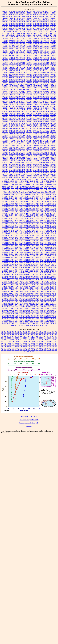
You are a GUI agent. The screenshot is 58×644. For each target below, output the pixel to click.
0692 (44, 23)
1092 (7, 32)
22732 (16, 305)
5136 (10, 88)
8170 (55, 157)
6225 (14, 115)
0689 (34, 23)
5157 (3, 89)
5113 (48, 84)
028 (21, 333)
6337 (34, 118)
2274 (38, 66)
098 (40, 338)
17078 (21, 229)
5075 (38, 81)
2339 (7, 67)
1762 (34, 57)
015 (42, 331)
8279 (14, 164)
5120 (14, 86)
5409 (20, 106)
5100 (7, 84)
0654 (27, 23)
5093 (44, 83)
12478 (50, 205)
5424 (17, 108)
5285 (14, 100)
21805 (12, 288)
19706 (50, 259)
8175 (14, 159)
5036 (31, 77)
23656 (54, 319)
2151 (55, 61)
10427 (49, 179)
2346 (31, 67)
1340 (24, 42)
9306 (3, 176)
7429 (3, 142)
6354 (3, 120)
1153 (48, 33)
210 (2, 348)
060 (50, 335)
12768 (37, 222)
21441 (29, 283)
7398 (24, 140)
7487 (20, 142)
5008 (48, 74)
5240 (44, 96)
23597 (33, 319)
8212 (3, 162)
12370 (54, 195)
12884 (37, 227)
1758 (20, 57)
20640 (50, 274)
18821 (50, 247)
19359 (37, 256)
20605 (16, 274)
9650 (7, 178)
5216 (20, 94)
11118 (33, 193)
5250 (24, 98)
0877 (14, 28)
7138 (10, 134)
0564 (27, 20)
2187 (51, 64)
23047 (42, 310)
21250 (50, 280)
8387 (20, 166)
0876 (10, 28)
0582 (3, 21)
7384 (14, 140)
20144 (50, 266)
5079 (51, 81)
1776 (14, 59)
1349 (51, 42)
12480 (4, 207)
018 (50, 331)
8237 (38, 162)
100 (45, 338)
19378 (46, 256)
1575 (41, 49)
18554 (25, 244)
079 (45, 336)
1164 (31, 35)
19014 (16, 251)
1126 (7, 33)
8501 (44, 169)
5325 (3, 103)
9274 (10, 174)
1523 (17, 47)
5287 (17, 100)
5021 (38, 76)
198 (26, 346)
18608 (50, 244)
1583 (14, 50)
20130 (21, 266)
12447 (4, 203)
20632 (46, 274)
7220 (38, 137)
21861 (21, 290)
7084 (10, 132)
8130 (44, 156)
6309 (3, 118)
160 (37, 343)
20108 (4, 266)
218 (24, 348)
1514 (41, 45)
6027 (24, 111)
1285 (51, 38)
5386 (24, 105)
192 (10, 346)
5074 (34, 81)
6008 (34, 110)
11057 (37, 188)
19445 (29, 257)
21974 (4, 293)
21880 (42, 290)
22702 (37, 303)
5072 (27, 81)
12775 (4, 223)
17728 (16, 235)
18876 (33, 249)
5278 (44, 98)
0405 (31, 16)
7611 (17, 147)
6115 (20, 113)
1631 (24, 52)
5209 (51, 93)
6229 (27, 115)
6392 (51, 120)
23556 (12, 319)
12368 (46, 195)
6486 (38, 122)
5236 (31, 96)
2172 (14, 64)
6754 (38, 125)
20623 (33, 274)
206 (48, 346)
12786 (46, 223)
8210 (51, 161)
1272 (14, 38)
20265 (4, 269)
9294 (31, 174)
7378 (3, 140)
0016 (51, 11)
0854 (34, 27)
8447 (20, 167)
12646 (21, 215)
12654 (54, 215)
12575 (50, 208)
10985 (33, 184)
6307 (51, 117)
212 (8, 348)
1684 (44, 54)
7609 (10, 147)
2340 (10, 67)
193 (13, 346)
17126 (25, 229)
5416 (44, 106)
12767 (33, 222)
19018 (25, 251)
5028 (3, 77)
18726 (46, 246)
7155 (44, 134)
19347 (29, 256)
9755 (11, 179)
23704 (8, 320)
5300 (34, 100)
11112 (21, 193)
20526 (46, 271)
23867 (33, 322)
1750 (48, 55)
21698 (33, 286)
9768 (45, 179)
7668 (41, 149)
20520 (42, 271)
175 (21, 345)
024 (10, 333)
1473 (3, 45)
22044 (33, 293)
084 (2, 338)
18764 (16, 247)
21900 (8, 291)
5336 (38, 103)
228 (50, 348)
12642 (4, 215)
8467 (41, 167)
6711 (3, 125)
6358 (17, 120)
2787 (14, 69)
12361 (16, 195)
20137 (42, 266)
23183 (8, 313)
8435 (10, 167)
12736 (16, 220)
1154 (51, 33)
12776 (8, 223)
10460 (4, 183)
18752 (4, 247)
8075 (44, 154)
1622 (3, 52)
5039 (41, 77)
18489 (12, 244)
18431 (46, 242)
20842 (50, 276)
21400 (8, 283)
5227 (55, 94)
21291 (16, 281)
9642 (51, 176)
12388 (12, 198)
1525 (24, 47)
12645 (16, 215)
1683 (41, 54)
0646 (7, 23)
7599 (38, 145)
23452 (50, 315)
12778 (12, 223)
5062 (51, 79)
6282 (7, 117)
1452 (48, 44)
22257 (54, 296)
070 (21, 336)
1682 (38, 54)
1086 (41, 30)
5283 (7, 100)
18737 (50, 246)
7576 (48, 144)
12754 (12, 222)
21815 (25, 288)
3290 (20, 74)
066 (10, 336)
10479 (29, 183)
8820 (14, 171)
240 (26, 350)
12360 (12, 195)
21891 (4, 291)
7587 (10, 145)
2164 (41, 62)
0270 (17, 16)
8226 (31, 162)
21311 (33, 281)
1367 (24, 44)
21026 (4, 280)
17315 (33, 230)
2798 (48, 69)
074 (32, 336)
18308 (33, 240)
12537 (50, 207)
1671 (7, 54)
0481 (51, 18)
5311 (17, 101)
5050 (17, 79)
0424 (10, 18)
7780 (27, 150)
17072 (16, 229)
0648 (10, 23)
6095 (44, 111)
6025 (17, 111)
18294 (21, 240)
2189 (3, 66)
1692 (14, 55)
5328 (14, 103)
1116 (27, 32)
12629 (4, 213)
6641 (44, 123)
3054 (20, 72)
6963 (48, 128)
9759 (21, 179)
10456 (50, 181)
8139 (55, 156)
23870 (37, 322)
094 (29, 338)
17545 (25, 234)
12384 (54, 196)
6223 (7, 115)
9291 (24, 174)
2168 (55, 62)
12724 (37, 218)
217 (21, 348)
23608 (42, 319)
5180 (27, 91)
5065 (7, 81)
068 (16, 336)
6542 (51, 122)
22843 (50, 307)
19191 (21, 254)
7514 (27, 142)
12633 (21, 213)
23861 (29, 322)
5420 (3, 108)
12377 (25, 196)
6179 (41, 113)
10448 (37, 181)
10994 (12, 186)
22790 (21, 307)
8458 (31, 167)
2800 (55, 69)
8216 (17, 162)
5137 (14, 88)
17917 (46, 235)
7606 (3, 147)
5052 (24, 79)
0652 (24, 23)
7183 (38, 135)
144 (50, 341)
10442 (29, 181)
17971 (4, 237)
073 (29, 336)
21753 (46, 286)
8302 (27, 164)
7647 (7, 149)
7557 (14, 144)
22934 (33, 308)
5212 (7, 94)
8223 (27, 162)
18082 (8, 239)
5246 (10, 98)
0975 (7, 30)
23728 (16, 320)
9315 (17, 176)
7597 (31, 145)
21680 (29, 286)
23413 (29, 315)
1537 (44, 47)
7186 (48, 135)
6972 (7, 130)
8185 (41, 159)
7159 (3, 135)
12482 (12, 207)
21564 (50, 285)
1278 (34, 38)
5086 (20, 83)
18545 (21, 244)
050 (24, 335)
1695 (24, 55)
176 (24, 345)
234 (10, 350)
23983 (29, 324)
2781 (48, 67)
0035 (44, 13)
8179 (24, 159)
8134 (48, 156)
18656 (16, 246)
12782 (29, 223)
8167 (51, 157)
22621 (54, 302)
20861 (54, 276)
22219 (25, 296)
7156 (48, 134)
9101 (31, 173)
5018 (27, 76)
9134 (38, 173)
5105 (24, 84)
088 (13, 338)
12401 (42, 198)
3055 (24, 72)
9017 (48, 171)
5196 (24, 93)
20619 (25, 274)
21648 (4, 286)
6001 (24, 110)
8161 (31, 157)
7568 (34, 144)
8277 (10, 164)
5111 (41, 84)
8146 (17, 157)
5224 (44, 94)
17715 (12, 235)
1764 (41, 57)
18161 (42, 239)
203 (40, 346)
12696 (33, 217)
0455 (24, 18)
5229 (7, 96)
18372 (16, 242)
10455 (46, 181)
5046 (3, 79)
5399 (3, 106)
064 (5, 336)
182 (40, 345)
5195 (20, 93)
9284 (17, 174)
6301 (31, 117)
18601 (46, 244)
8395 (41, 166)
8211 (55, 161)
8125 (31, 156)
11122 (41, 193)
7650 (14, 149)
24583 (25, 325)
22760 (54, 305)
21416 (12, 283)
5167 (38, 89)
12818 (16, 225)
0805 (55, 23)
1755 (10, 57)
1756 (14, 57)
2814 (10, 71)
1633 (31, 52)
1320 (27, 40)
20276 (16, 269)
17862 (33, 235)
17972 (8, 237)
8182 (31, 159)
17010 (8, 229)
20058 (25, 264)
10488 (37, 183)
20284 (21, 269)
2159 (27, 62)
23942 (4, 324)
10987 (42, 184)
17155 (37, 229)
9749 (51, 178)
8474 (51, 167)
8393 (34, 166)
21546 (46, 285)
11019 (12, 188)
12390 (16, 198)
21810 (16, 288)
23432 (37, 315)
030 (26, 333)
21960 (46, 291)
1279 (38, 38)
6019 (51, 110)
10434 (8, 181)
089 (16, 338)
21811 (21, 288)
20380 (16, 271)
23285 (33, 313)
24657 (29, 325)
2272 (31, 66)
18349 (4, 242)
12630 (8, 213)
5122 (20, 86)
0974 (3, 30)
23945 (8, 324)
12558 (37, 208)
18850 (12, 249)
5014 (14, 76)
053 (32, 335)
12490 (33, 207)
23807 (54, 320)
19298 (54, 254)
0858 (48, 27)
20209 (29, 268)
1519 (3, 47)
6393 (55, 120)
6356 (10, 120)
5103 (17, 84)
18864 (29, 249)
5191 (7, 93)
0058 (27, 15)
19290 (50, 254)
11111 (17, 193)
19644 (37, 259)
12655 (4, 217)
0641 (44, 21)
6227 (20, 115)
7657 (20, 149)
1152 (44, 33)
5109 (38, 84)
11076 (17, 190)
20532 (4, 273)
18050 (37, 237)
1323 (38, 40)
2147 (41, 61)
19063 (46, 251)
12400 (37, 198)
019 (53, 331)
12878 (12, 227)
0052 (7, 15)
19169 (8, 254)
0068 (7, 16)
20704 (25, 276)
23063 (8, 312)
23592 (25, 319)
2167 (51, 62)
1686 (51, 54)
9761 (25, 179)
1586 (24, 50)
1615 (38, 50)
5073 (31, 81)
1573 (34, 49)
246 (42, 350)
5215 (17, 94)
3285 (3, 74)
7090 (27, 132)
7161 (10, 135)
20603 (12, 274)
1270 (7, 38)
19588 (4, 259)
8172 (3, 159)
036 (42, 333)
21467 (42, 283)
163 (45, 343)
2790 (24, 69)
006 (18, 331)
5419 (55, 106)
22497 (46, 300)
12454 (33, 203)
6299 (24, 117)
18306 (29, 240)
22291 (25, 298)
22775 (12, 307)
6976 (14, 130)
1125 (4, 33)
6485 (34, 122)
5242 (51, 96)
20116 (16, 266)
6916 (14, 128)
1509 (24, 45)
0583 (7, 21)
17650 (54, 234)
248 (48, 350)
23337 (50, 313)
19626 (29, 259)
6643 (51, 123)
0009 (27, 11)
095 (32, 338)
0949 (51, 28)
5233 (20, 96)
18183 (50, 239)
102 (50, 338)
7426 (55, 140)
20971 (42, 278)
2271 (27, 66)
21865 (25, 290)
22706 (42, 303)
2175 (24, 64)
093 (26, 338)
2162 (34, 62)
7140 (17, 134)
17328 (42, 230)
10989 (50, 184)
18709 (37, 246)
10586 (12, 184)
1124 (54, 32)
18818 (42, 247)
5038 (38, 77)
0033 (38, 13)
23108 (46, 312)
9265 (3, 174)
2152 (3, 62)
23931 (50, 322)
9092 (14, 173)
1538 (48, 47)
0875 (7, 28)
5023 (41, 76)
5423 (14, 108)
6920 (27, 128)
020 (56, 331)
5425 (20, 108)
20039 (54, 263)
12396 (29, 198)
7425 (51, 140)
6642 (48, 123)
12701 (42, 217)
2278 (51, 66)
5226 (51, 94)
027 (18, 333)
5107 (31, 84)
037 (45, 333)
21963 (50, 291)
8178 (20, 159)
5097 (55, 83)
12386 (8, 198)
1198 (20, 37)
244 (37, 350)
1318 (24, 40)
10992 (8, 186)
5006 (41, 74)
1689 (7, 55)
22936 (37, 308)
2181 (41, 64)
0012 (38, 11)
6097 (51, 111)
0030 (27, 13)
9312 (10, 176)
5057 (38, 79)
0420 (51, 16)
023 (8, 333)
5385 (20, 105)
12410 (16, 200)
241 (29, 350)
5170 (48, 89)
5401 (10, 106)
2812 (3, 71)
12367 (42, 195)
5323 (51, 101)
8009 (55, 152)
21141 (29, 280)
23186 (12, 313)
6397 (10, 122)
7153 (38, 134)
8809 (10, 171)
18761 (12, 247)
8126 (34, 156)
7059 (24, 130)
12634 (25, 213)
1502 (10, 45)
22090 (8, 295)
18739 (54, 246)
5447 (51, 108)
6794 (3, 127)
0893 (44, 28)
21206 (41, 280)
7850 (7, 152)
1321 (31, 40)
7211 (14, 137)
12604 (8, 210)
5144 (38, 88)
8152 (27, 157)
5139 (20, 88)
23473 (8, 317)
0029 (24, 13)
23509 (37, 317)
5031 (14, 77)
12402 (46, 198)
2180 (38, 64)
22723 (54, 303)
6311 (10, 118)
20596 (4, 274)
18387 (29, 242)
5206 (41, 93)
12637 (37, 213)
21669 (16, 286)
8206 (38, 161)
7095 (34, 132)
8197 (10, 161)
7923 (20, 152)
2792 (31, 69)
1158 (10, 35)
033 (34, 333)
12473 (33, 205)
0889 (41, 28)
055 (37, 335)
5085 (17, 83)
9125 (34, 173)
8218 (24, 162)
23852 (21, 322)
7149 (24, 134)
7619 (38, 147)
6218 (48, 113)
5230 (10, 96)
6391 (48, 120)
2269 (20, 66)
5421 (7, 108)
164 (48, 343)
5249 (20, 98)
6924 (41, 128)
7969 (38, 152)
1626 (17, 52)
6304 (41, 117)
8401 (48, 166)
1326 (44, 40)
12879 (16, 227)
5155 (51, 88)
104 (56, 338)
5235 (27, 96)
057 (42, 335)
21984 (12, 293)
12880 (21, 227)
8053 (31, 154)
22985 (21, 310)
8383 (14, 166)
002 (8, 331)
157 (29, 343)
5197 (27, 93)
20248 (54, 268)
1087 (44, 30)
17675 (4, 235)
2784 (3, 69)
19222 (37, 254)
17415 (21, 232)
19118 (37, 252)
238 (21, 350)
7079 (48, 130)
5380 (7, 105)
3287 (10, 74)
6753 (34, 125)
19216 (33, 254)
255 (33, 352)
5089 (31, 83)
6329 (20, 118)
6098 (55, 111)
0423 (7, 18)
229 (53, 348)
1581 (7, 50)
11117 (29, 193)
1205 (44, 37)
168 (2, 345)
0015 (48, 11)
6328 (17, 118)
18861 (21, 249)
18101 (25, 239)
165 (50, 343)
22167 (37, 295)
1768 (55, 57)
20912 (8, 278)
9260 (51, 173)
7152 (34, 134)
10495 (50, 183)
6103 (14, 113)
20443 (21, 271)
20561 (25, 273)
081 (50, 336)
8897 (27, 171)
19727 (8, 261)
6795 (7, 127)
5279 (48, 98)
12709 (4, 218)
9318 (20, 176)
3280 (41, 72)
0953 (55, 28)
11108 (9, 193)
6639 (38, 123)
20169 (12, 268)
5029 (7, 77)
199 (29, 346)
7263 (31, 139)
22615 (50, 302)
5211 (3, 94)
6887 (48, 127)
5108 (34, 84)
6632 (17, 123)
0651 (20, 23)
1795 (17, 61)
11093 (4, 191)
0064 (48, 15)
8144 (10, 157)
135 (26, 341)
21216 (46, 280)
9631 (38, 176)
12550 (25, 208)
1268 (3, 38)
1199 (24, 37)
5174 (7, 91)
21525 (33, 285)
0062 (41, 15)
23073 (25, 312)
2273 (34, 66)
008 (24, 331)
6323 (14, 118)
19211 (29, 254)
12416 (37, 200)
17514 (12, 234)
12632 (16, 213)
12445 (50, 201)
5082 (7, 83)
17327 (37, 230)
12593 (4, 210)
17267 (16, 230)
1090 (55, 30)
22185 (50, 295)
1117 (31, 32)
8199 (17, 161)
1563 (55, 47)
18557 (29, 244)
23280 (29, 313)
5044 (51, 77)
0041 (55, 13)
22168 (42, 295)
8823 (17, 171)
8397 (44, 166)
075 (34, 336)
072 (26, 336)
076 (37, 336)
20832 (42, 276)
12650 (37, 215)
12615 (54, 210)
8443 (14, 167)
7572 (41, 144)
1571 (27, 49)
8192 (51, 159)
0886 (31, 28)
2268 (17, 66)
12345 (53, 193)
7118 (3, 134)
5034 (24, 77)
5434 (34, 108)
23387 (16, 315)
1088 (48, 30)
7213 (20, 137)
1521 (10, 47)
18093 (12, 239)
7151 (31, 134)
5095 (51, 83)
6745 (7, 125)
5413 (34, 106)
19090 (21, 252)
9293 (27, 174)
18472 (8, 244)
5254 (34, 98)
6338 (38, 118)
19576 (50, 257)
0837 (7, 27)
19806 (29, 261)
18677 (25, 246)
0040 (51, 13)
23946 (12, 324)
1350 (55, 42)
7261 (24, 139)
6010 (38, 110)
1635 (38, 52)
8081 (48, 154)
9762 (28, 179)
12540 (54, 207)
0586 (10, 21)
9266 (7, 174)
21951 (42, 291)
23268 (25, 313)
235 (13, 350)
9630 (34, 176)
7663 (31, 149)
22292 (29, 298)
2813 (7, 71)
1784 (41, 59)
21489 (8, 285)
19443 (25, 257)
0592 (20, 21)
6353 (55, 118)
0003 (10, 11)
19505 (37, 257)
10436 (16, 181)
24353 (46, 324)
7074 (38, 130)
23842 (12, 322)
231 (2, 350)
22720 (50, 303)
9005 (41, 171)
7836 (48, 150)
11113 (25, 193)
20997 (54, 278)
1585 (20, 50)
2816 (17, 71)
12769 (42, 222)
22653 (12, 303)
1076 (27, 30)
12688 (25, 217)
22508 (50, 300)
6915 (10, 128)
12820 (25, 225)
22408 (50, 298)
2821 (34, 71)
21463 (37, 283)
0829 (34, 25)
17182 (50, 229)
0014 (44, 11)
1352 (7, 44)
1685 (48, 54)
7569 (38, 144)
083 (56, 336)
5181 (31, 91)
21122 (25, 280)
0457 (31, 18)
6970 (3, 130)
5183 (38, 91)
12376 (21, 196)
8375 (51, 164)
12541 (4, 208)
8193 (55, 159)
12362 (21, 195)
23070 (16, 312)
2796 (41, 69)
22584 (42, 302)
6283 (10, 117)
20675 (12, 276)
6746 (10, 125)
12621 (25, 212)
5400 (7, 106)
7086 (17, 132)
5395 (44, 105)
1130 (21, 33)
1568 (17, 49)
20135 (33, 266)
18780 (25, 247)
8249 (48, 162)
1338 (17, 42)
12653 (50, 215)
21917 (25, 291)
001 (5, 331)
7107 (51, 132)
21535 (42, 285)
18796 (33, 247)
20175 (16, 268)
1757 (17, 57)
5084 (14, 83)
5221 (34, 94)
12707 (50, 217)
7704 (20, 150)
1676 (20, 54)
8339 (34, 164)
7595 (24, 145)
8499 (41, 169)
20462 (25, 271)
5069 (20, 81)
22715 (46, 303)
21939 (33, 291)
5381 (10, 105)
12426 (16, 201)
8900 (38, 171)
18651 (12, 246)
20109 (8, 266)
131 (16, 341)
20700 (21, 276)
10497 (54, 183)
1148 (31, 33)
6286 (20, 117)
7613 (24, 147)
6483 (27, 122)
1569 (20, 49)
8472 (48, 167)
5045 (55, 77)
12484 (21, 207)
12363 (25, 195)
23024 (29, 310)
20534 (8, 273)
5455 (20, 110)
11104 (45, 191)
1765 (44, 57)
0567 (38, 20)
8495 (31, 169)
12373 (12, 196)
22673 (21, 303)
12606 (16, 210)
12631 (12, 213)
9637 (48, 176)
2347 (34, 67)
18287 (16, 240)
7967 (34, 152)
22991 (25, 310)
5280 (51, 98)
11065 (54, 188)
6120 (31, 113)
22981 (16, 310)
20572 (33, 273)
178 (29, 345)
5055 (31, 79)
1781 (31, 59)
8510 (48, 169)
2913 (55, 71)
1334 (3, 42)
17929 (50, 235)
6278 (48, 115)
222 (34, 348)
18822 (54, 247)
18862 (25, 249)
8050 (24, 154)
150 (10, 343)
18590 (37, 244)
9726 (41, 178)
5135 (7, 88)
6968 (55, 128)
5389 (31, 105)
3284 (55, 72)
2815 (14, 71)
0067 (3, 16)
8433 (7, 167)
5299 (31, 100)
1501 (7, 45)
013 (37, 331)
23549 (8, 319)
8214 (10, 162)
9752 (4, 179)
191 (8, 346)
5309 (10, 101)
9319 (24, 176)
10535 (8, 184)
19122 (42, 252)
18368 (12, 242)
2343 (20, 67)
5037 (34, 77)
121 (45, 340)
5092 (41, 83)
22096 (16, 295)
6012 (44, 110)
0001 (3, 11)
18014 (21, 237)
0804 (51, 23)
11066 (4, 190)
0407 (38, 16)
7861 (14, 152)
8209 (48, 161)
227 (48, 348)
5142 (31, 88)
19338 (21, 256)
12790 (4, 225)
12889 (54, 227)
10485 (33, 183)
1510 (27, 45)
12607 (21, 210)
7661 (27, 149)
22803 (25, 307)
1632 (27, 52)
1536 (41, 47)
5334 (34, 103)
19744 (12, 261)
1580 (3, 50)
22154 (33, 295)
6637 (31, 123)
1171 (54, 35)
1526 (27, 47)
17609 (46, 234)
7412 (41, 140)
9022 (55, 171)
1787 (51, 59)
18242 (8, 240)
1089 (51, 30)
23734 (21, 320)
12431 (33, 201)
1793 (14, 61)
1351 (3, 44)
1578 (51, 49)
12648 (29, 215)
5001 (24, 74)
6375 (34, 120)
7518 (31, 142)
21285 (8, 281)
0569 (44, 20)
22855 (4, 308)
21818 (29, 288)
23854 (25, 322)
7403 (31, 140)
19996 (37, 263)
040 (53, 333)
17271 (21, 230)
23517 (46, 317)
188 (56, 345)
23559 (16, 319)
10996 (21, 186)
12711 (8, 218)
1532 (31, 47)
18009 (12, 237)
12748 (46, 220)
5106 (27, 84)
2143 (27, 61)
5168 (41, 89)
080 (48, 336)
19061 (42, 251)
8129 (41, 156)
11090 (45, 190)
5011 (3, 76)
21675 (25, 286)
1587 (27, 50)
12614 (50, 210)
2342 (17, 67)
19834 (33, 261)
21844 (4, 290)
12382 (46, 196)
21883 (46, 290)
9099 (27, 173)
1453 (51, 44)
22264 (4, 298)
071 (24, 336)
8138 (51, 156)
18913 (42, 249)
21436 (25, 283)
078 (42, 336)
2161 (31, 62)
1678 (27, 54)
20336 (42, 269)
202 (37, 346)
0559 (24, 20)
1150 (37, 33)
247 (45, 350)
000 (2, 331)
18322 (46, 240)
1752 (55, 55)
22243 (42, 296)
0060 (34, 15)
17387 (12, 232)
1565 (7, 49)
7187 (51, 135)
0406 (34, 16)
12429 (25, 201)
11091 (50, 190)
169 (5, 345)
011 (32, 331)
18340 (54, 240)
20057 (21, 264)
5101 (10, 84)
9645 (55, 176)
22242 (37, 296)
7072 (34, 130)
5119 (10, 86)
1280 (41, 38)
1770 (7, 59)
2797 (44, 69)
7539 (38, 142)
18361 (8, 242)
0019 (3, 13)
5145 (41, 88)
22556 (29, 302)
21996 (21, 293)
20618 (21, 274)
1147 (27, 33)
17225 (4, 230)
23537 (4, 319)
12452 (25, 203)
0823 (20, 25)
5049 (14, 79)
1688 (3, 55)
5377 (55, 103)
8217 (20, 162)
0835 (55, 25)
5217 (24, 94)
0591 (17, 21)
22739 (21, 305)
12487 (29, 207)
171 (10, 345)
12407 (4, 200)
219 (26, 348)
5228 (3, 96)
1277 (31, 38)
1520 (7, 47)
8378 (55, 164)
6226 (17, 115)
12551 (29, 208)
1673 (14, 54)
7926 (24, 152)
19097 (25, 252)
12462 (12, 205)
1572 (31, 49)
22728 (12, 305)
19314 (8, 256)
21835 (46, 288)
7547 (48, 142)
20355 (54, 269)
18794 (29, 247)
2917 (14, 72)
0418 (44, 16)
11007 (42, 186)
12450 (16, 203)
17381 (8, 232)
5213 (10, 94)
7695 (7, 150)
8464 (38, 167)
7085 (14, 132)
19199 (25, 254)
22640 (4, 303)
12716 (21, 218)
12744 (33, 220)
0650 (17, 23)
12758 (25, 222)
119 (39, 340)
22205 (8, 296)
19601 (12, 259)
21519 (29, 285)
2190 (7, 66)
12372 (8, 196)
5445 (44, 108)
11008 (46, 186)
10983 (25, 184)
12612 (42, 210)
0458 (34, 18)
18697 (33, 246)
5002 (27, 74)
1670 (3, 54)
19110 (33, 252)
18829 (8, 249)
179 (32, 345)
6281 (3, 117)
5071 (24, 81)
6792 (51, 125)
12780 (21, 223)
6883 (38, 127)
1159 (14, 35)
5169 (44, 89)
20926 (21, 278)
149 (8, 343)
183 (42, 345)
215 (16, 348)
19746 (16, 261)
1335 (7, 42)
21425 (16, 283)
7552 (3, 144)
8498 (38, 169)
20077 (37, 264)
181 (37, 345)
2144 (31, 61)
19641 (33, 259)
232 (5, 350)
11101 (33, 191)
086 (8, 338)
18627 (54, 244)
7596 (27, 145)
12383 (50, 196)
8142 (3, 157)
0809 (7, 25)
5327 (10, 103)
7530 (34, 142)
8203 (27, 161)
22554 (21, 302)
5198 (31, 93)
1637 (41, 52)
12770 (46, 222)
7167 (24, 135)
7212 (17, 137)
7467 (17, 142)
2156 (17, 62)
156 (26, 343)
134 (24, 341)
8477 (3, 169)
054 (34, 335)
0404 (27, 16)
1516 (48, 45)
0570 (48, 20)
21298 (25, 281)
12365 (33, 195)
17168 (42, 229)
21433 (21, 283)
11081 (21, 190)
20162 (8, 268)
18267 (12, 240)
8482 (14, 169)
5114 (51, 84)
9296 (34, 174)
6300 (27, 117)
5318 (34, 101)
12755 (16, 222)
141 (42, 341)
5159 (10, 89)
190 (5, 346)
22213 (16, 296)
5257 (41, 98)
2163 (38, 62)
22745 (33, 305)
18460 (54, 242)
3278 (34, 72)
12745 (37, 220)
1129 (17, 33)
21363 (46, 281)
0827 (27, 25)
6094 (41, 111)
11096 (13, 191)
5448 (55, 108)
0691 (41, 23)
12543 (12, 208)
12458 (50, 203)
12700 (37, 217)
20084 (42, 264)
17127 (29, 229)
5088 (27, 83)
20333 (37, 269)
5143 (34, 88)
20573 (37, 273)
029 (24, 333)
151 (13, 343)
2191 (10, 66)
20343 (46, 269)
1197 (17, 37)
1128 (14, 33)
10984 (29, 184)
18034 (33, 237)
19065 (50, 251)
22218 (21, 296)
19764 (25, 261)
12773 (50, 222)
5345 (44, 103)
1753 (3, 57)
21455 (33, 283)
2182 (44, 64)
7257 (14, 139)
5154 (48, 88)
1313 (7, 40)
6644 (55, 123)
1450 (41, 44)
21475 (46, 283)
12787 (50, 223)
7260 (20, 139)
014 (40, 331)
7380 (7, 140)
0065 (51, 15)
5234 (24, 96)
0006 (20, 11)
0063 (44, 15)
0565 (31, 20)
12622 (29, 212)
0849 (20, 27)
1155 (54, 33)
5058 (41, 79)
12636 (33, 213)
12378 (29, 196)
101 (48, 338)
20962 (33, 278)
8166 (48, 157)
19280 (46, 254)
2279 (55, 66)
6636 (27, 123)
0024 (10, 13)
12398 (33, 198)
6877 (24, 127)
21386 (4, 283)
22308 (33, 298)
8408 (55, 166)
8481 (10, 169)
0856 (41, 27)
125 (55, 340)
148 (5, 343)
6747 (14, 125)
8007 (51, 152)
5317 (31, 101)
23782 (42, 320)
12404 (50, 198)
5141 (27, 88)
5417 (48, 106)
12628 (54, 212)
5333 (31, 103)
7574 (44, 144)
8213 (7, 162)
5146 (44, 88)
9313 (14, 176)
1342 (31, 42)
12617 (8, 212)
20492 (33, 271)
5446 (48, 108)
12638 (42, 213)
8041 (20, 154)
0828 (31, 25)
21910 (21, 291)
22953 (42, 308)
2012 (24, 61)
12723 (33, 218)
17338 (46, 230)
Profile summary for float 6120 (29, 420)
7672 (48, 149)
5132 (51, 86)
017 (48, 331)
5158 (7, 89)
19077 (12, 252)
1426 (27, 44)
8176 (17, 159)
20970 (37, 278)
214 (13, 348)
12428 (21, 201)
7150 (27, 134)
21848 (12, 290)
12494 (37, 207)
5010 (55, 74)
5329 (17, 103)
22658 (16, 303)
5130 (44, 86)
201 (34, 346)
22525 (8, 302)
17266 (12, 230)
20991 (50, 278)
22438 (4, 300)
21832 (42, 288)
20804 (37, 276)
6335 (27, 118)
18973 (4, 251)
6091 (31, 111)
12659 (21, 217)
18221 (54, 239)
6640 (41, 123)
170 (8, 345)
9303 (48, 174)
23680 (4, 320)
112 (21, 340)
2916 (10, 72)
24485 (54, 324)
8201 (24, 161)
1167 (41, 35)
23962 (21, 324)
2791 (27, 69)
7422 (48, 140)
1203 (37, 37)
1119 (37, 32)
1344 (34, 42)
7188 (55, 135)
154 (21, 343)
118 (37, 340)
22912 (21, 308)
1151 (41, 33)
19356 (33, 256)
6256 (34, 115)
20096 (50, 264)
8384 (17, 166)
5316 (27, 101)
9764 (35, 179)
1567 (14, 49)
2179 (34, 64)
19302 (4, 256)
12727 (46, 218)
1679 (31, 54)
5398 (55, 105)
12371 (4, 196)
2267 (14, 66)
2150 (51, 61)
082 (53, 336)
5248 (17, 98)
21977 (8, 293)
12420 (54, 200)
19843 (37, 261)
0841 (17, 27)
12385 (4, 198)
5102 (14, 84)
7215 (27, 137)
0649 (14, 23)
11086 (37, 190)
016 (45, 331)
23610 (46, 319)
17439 (42, 232)
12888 (50, 227)
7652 (17, 149)
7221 (41, 137)
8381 (7, 166)
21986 (16, 293)
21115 (21, 280)
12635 (29, 213)
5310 (14, 101)
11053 (25, 188)
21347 (42, 281)
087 (10, 338)
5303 (44, 100)
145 (53, 341)
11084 (29, 190)
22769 (4, 307)
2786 (10, 69)
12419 (50, 200)
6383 (44, 120)
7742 (24, 150)
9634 (44, 176)
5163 (24, 89)
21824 (33, 288)
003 (10, 331)
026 (16, 333)
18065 (50, 237)
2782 (51, 67)
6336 (31, 118)
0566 (34, 20)
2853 (38, 71)
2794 (34, 69)
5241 (48, 96)
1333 (55, 40)
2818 (24, 71)
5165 (31, 89)
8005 (48, 152)
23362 (8, 315)
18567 (33, 244)
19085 (16, 252)
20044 (12, 264)
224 (40, 348)
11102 (37, 191)
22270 (8, 298)
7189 (3, 137)
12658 (16, 217)
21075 (12, 280)
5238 (38, 96)
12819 (21, 225)
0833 (48, 25)
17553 (29, 234)
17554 (33, 234)
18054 (42, 237)
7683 (3, 150)
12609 (29, 210)
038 (48, 333)
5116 (3, 86)
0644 (55, 21)
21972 (54, 291)
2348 (38, 67)
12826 (50, 225)
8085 (55, 154)
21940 (37, 291)
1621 (55, 50)
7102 (44, 132)
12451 (21, 203)
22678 (25, 303)
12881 (25, 227)
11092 (54, 190)
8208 (44, 161)
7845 (55, 150)
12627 (50, 212)
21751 (42, 286)
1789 (3, 61)
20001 (42, 263)
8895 (24, 171)
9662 (27, 178)
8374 (48, 164)
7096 (38, 132)
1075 (24, 30)
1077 (31, 30)
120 (42, 340)
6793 (55, 125)
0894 (48, 28)
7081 (55, 130)
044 (8, 335)
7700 (17, 150)
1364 (14, 44)
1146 (24, 33)
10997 (25, 186)
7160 (7, 135)
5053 (27, 79)
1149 (34, 33)
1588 (31, 50)
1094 (14, 32)
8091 (10, 156)
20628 (42, 274)
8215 (14, 162)
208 (53, 346)
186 (50, 345)
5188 (51, 91)
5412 (31, 106)
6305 (44, 117)
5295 (24, 100)
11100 (29, 191)
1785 (44, 59)
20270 (8, 269)
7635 (51, 147)
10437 (21, 181)
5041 (48, 77)
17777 (25, 235)
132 (18, 341)
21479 (50, 283)
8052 (27, 154)
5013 (10, 76)
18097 (16, 239)
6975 (10, 130)
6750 (24, 125)
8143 (7, 157)
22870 (8, 308)
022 (5, 333)
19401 (4, 257)
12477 (46, 205)
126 (2, 341)
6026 (20, 111)
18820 (46, 247)
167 (56, 343)
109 (13, 340)
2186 (48, 64)
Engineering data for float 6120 (29, 423)
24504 (12, 325)
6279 (51, 115)
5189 (55, 91)
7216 (31, 137)
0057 (24, 15)
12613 (46, 210)
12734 (12, 220)
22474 (25, 300)
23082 (29, 312)
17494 (8, 234)
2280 (3, 67)
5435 (38, 108)
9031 (3, 173)
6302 (34, 117)
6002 (27, 110)
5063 (55, 79)
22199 (4, 296)
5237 (34, 96)
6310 (7, 118)
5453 (17, 110)
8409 (3, 167)
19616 (25, 259)
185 (48, 345)
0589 (14, 21)
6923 (38, 128)
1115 (24, 32)
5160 (14, 89)
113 (24, 340)
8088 (7, 156)
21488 (4, 285)
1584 (17, 50)
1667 (48, 52)
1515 (44, 45)
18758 (8, 247)
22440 (8, 300)
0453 (17, 18)
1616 (41, 50)
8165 (44, 157)
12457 (46, 203)
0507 (3, 20)
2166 (48, 62)
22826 (37, 307)
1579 (55, 49)
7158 (55, 134)
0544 (20, 20)
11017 (4, 188)
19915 (8, 263)
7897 (17, 152)
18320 (37, 240)
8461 (34, 167)
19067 (4, 252)
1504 (17, 45)
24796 (37, 325)
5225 (48, 94)
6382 (41, 120)
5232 (17, 96)
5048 (10, 79)
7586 (7, 145)
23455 (54, 315)
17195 (54, 229)
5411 (27, 106)
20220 (33, 268)
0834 (51, 25)
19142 (54, 252)
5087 (24, 83)
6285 (17, 117)
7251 (55, 137)
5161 (17, 89)
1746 (34, 55)
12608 (25, 210)
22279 (21, 298)
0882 (27, 28)
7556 (10, 144)
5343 (41, 103)
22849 (54, 307)
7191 (10, 137)
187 (53, 345)
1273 (17, 38)
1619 (51, 50)
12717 (25, 218)
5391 (38, 105)
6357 (14, 120)
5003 (31, 74)
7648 (10, 149)
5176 (14, 91)
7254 (10, 139)
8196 (7, 161)
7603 (48, 145)
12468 (21, 205)
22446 (12, 300)
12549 (21, 208)
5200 (38, 93)
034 (37, 333)
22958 (50, 308)
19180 (16, 254)
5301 (38, 100)
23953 (16, 324)
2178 (31, 64)
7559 (20, 144)
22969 (54, 308)
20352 (50, 269)
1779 (24, 59)
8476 (55, 167)
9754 (8, 179)
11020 (17, 188)
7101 (41, 132)
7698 (10, 150)
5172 (55, 89)
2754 (44, 67)
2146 (38, 61)
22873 (12, 308)
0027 (17, 13)
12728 (50, 218)
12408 (8, 200)
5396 (48, 105)
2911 (48, 71)
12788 (54, 223)
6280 (55, 115)
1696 (27, 55)
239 (24, 350)
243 (34, 350)
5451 (10, 110)
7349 (44, 139)
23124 (50, 312)
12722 (29, 218)
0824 (24, 25)
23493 (29, 317)
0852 (27, 27)
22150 (29, 295)
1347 (44, 42)
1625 (14, 52)
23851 (16, 322)
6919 (24, 128)
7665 (34, 149)
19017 (21, 251)
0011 (34, 11)
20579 (42, 273)
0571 (51, 20)
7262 (27, 139)
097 (37, 338)
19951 (12, 263)
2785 (7, 69)
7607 (7, 147)
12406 (54, 198)
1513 (38, 45)
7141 (20, 134)
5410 (24, 106)
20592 (54, 273)
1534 (34, 47)
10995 (17, 186)
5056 (34, 79)
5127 (38, 86)
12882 (29, 227)
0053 (10, 15)
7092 (31, 132)
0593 (24, 21)
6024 (14, 111)
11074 (12, 190)
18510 (16, 244)
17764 (21, 235)
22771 (8, 307)
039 (50, 333)
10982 (21, 184)
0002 (7, 11)
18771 (21, 247)
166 (53, 343)
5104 (21, 84)
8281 (17, 164)
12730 (4, 220)
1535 (38, 47)
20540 (12, 273)
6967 (51, 128)
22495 (37, 300)
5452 (14, 110)
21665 (12, 286)
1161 (21, 35)
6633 (20, 123)
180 (34, 345)
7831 (44, 150)
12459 (54, 203)
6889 (55, 127)
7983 (41, 152)
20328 (29, 269)
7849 (3, 152)
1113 (17, 32)
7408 (38, 140)
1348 (48, 42)
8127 (38, 156)
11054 (29, 188)
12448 (8, 203)
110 (16, 340)
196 (21, 346)
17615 (50, 234)
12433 (37, 201)
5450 (7, 110)
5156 (55, 88)
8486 (24, 169)
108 (11, 340)
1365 (17, 44)
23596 (29, 319)
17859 (29, 235)
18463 (4, 244)
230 (56, 348)
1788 (55, 59)
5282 (3, 100)
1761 (31, 57)
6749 (20, 125)
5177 (17, 91)
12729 (54, 218)
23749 (29, 320)
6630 (10, 123)
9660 (24, 178)
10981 (16, 184)
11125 (45, 193)
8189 (48, 159)
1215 (48, 37)
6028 (27, 111)
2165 (44, 62)
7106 (48, 132)
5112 (44, 84)
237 (18, 350)
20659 (4, 276)
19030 (29, 251)
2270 (24, 66)
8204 (31, 161)
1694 (20, 55)
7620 (41, 147)
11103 (41, 191)
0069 (10, 16)
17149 (33, 229)
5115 (55, 84)
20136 (37, 266)
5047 (7, 79)
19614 (21, 259)
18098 (21, 239)
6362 (31, 120)
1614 (34, 50)
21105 (17, 280)
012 (34, 331)
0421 (55, 16)
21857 (16, 290)
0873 (55, 27)
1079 (38, 30)
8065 (34, 154)
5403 (17, 106)
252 (25, 352)
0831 (41, 25)
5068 (17, 81)
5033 (20, 77)
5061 (48, 79)
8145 (14, 157)
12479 (54, 205)
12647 (25, 215)
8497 (34, 169)
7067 (31, 130)
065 (8, 336)
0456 (27, 18)
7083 (7, 132)
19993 (33, 263)
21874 (33, 290)
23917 (46, 322)
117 (34, 340)
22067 (50, 293)
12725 (42, 218)
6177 (37, 113)
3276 (27, 72)
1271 (10, 38)
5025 (48, 76)
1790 (7, 61)
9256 (44, 173)
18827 (4, 249)
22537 (12, 302)
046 (13, 335)
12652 (46, 215)
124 (53, 340)
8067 (41, 154)
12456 (42, 203)
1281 (44, 38)
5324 (55, 101)
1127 (10, 33)
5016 (20, 76)
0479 (48, 18)
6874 (20, 127)
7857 (10, 152)
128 (8, 341)
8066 (38, 154)
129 (10, 341)
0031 (31, 13)
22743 (29, 305)
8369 (41, 164)
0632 (34, 21)
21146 (37, 280)
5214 (14, 94)
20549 (21, 273)
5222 (38, 94)
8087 (3, 156)
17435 (37, 232)
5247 (14, 98)
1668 (51, 52)
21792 (4, 288)
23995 (33, 324)
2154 (10, 62)
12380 (37, 196)
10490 (42, 183)
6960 (44, 128)
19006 (12, 251)
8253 (55, 162)
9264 (55, 173)
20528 (54, 271)
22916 (25, 308)
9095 (20, 173)
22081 (4, 295)
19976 (25, 263)
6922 (34, 128)
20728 (33, 276)
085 (5, 338)
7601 (44, 145)
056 (40, 335)
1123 (51, 32)
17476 (4, 234)
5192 (10, 93)
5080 (55, 81)
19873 (46, 261)
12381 (42, 196)
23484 (21, 317)
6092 (34, 111)
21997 (25, 293)
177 (26, 345)
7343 (38, 139)
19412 (12, 257)
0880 (20, 28)
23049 (46, 310)
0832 (44, 25)
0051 (3, 15)
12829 (8, 227)
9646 (3, 178)
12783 (33, 223)
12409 (12, 200)
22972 (8, 310)
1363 (10, 44)
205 (45, 346)
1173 (7, 37)
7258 (17, 139)
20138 (46, 266)
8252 (51, 162)
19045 (33, 251)
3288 (14, 74)
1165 (34, 35)
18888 (37, 249)
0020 (7, 13)
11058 (41, 188)
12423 (8, 201)
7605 (55, 145)
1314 (10, 40)
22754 (42, 305)
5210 (55, 93)
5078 (48, 81)
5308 (7, 101)
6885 (44, 127)
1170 (51, 35)
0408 (41, 16)
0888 (38, 28)
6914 (7, 128)
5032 (17, 77)
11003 (37, 186)
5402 (14, 106)
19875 (50, 261)
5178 (20, 91)
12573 (46, 208)
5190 (3, 93)
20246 (50, 268)
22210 (12, 296)
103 (53, 338)
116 (32, 340)
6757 (48, 125)
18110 (29, 239)
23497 (33, 317)
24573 (21, 325)
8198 (14, 161)
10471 (25, 183)
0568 (41, 20)
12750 (54, 220)
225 (42, 348)
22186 (54, 295)
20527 (50, 271)
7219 (34, 137)
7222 (44, 137)
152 (16, 343)
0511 (17, 20)
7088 (20, 132)
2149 (48, 61)
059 (48, 335)
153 (18, 343)
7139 (14, 134)
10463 (12, 183)
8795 (7, 171)
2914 (3, 72)
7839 (51, 150)
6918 (20, 128)
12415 (33, 200)
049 (21, 335)
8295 (24, 164)
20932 (25, 278)
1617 (44, 50)
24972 (46, 325)
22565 (33, 302)
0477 (41, 18)
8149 (20, 157)
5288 (20, 100)
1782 (34, 59)
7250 (51, 137)
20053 (16, 264)
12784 (37, 223)
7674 (51, 149)
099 (42, 338)
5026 (51, 76)
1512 (34, 45)
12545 (16, 208)
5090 (34, 83)
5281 (55, 98)
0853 (31, 27)
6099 (3, 113)
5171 (51, 89)
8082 (51, 154)
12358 (8, 195)
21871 (29, 290)
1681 (34, 54)
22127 (25, 295)
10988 (46, 184)
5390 (34, 105)
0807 (3, 25)
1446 (31, 44)
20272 (12, 269)
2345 (27, 67)
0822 (17, 25)
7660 (24, 149)
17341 (50, 230)
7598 (34, 145)
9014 (44, 171)
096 (34, 338)
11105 (50, 191)
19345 (25, 256)
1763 (38, 57)
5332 (27, 103)
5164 (27, 89)
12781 (25, 223)
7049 (17, 130)
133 (21, 341)
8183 (34, 159)
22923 (29, 308)
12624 (37, 212)
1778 (20, 59)
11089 (41, 190)
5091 (38, 83)
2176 (27, 64)
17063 (12, 229)
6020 (55, 110)
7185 (44, 135)
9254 (41, 173)
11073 (8, 190)
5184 (41, 91)
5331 (24, 103)
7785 (31, 150)
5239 (41, 96)
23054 (54, 310)
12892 (4, 229)
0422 (3, 18)
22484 (33, 300)
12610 (33, 210)
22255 (50, 296)
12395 (25, 198)
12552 (33, 208)
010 (29, 331)
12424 (12, 201)
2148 (44, 61)
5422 (10, 108)
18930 (50, 249)
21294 (21, 281)
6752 (31, 125)
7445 (7, 142)
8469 (44, 167)
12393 (21, 198)
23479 (12, 317)
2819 (27, 71)
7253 (7, 139)
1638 (44, 52)
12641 (54, 213)
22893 (16, 308)
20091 (46, 264)
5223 (41, 94)
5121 (17, 86)
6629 (7, 123)
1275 (24, 38)
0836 (3, 27)
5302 (41, 100)
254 (30, 352)
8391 (27, 166)
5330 (20, 103)
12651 (42, 215)
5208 (48, 93)
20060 (29, 264)
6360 (24, 120)
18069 (54, 237)
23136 (54, 312)
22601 (46, 302)
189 (2, 346)
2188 (55, 64)
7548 (51, 142)
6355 (7, 120)
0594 (27, 21)
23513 (42, 317)
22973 (12, 310)
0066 (55, 15)
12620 (21, 212)
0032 (34, 13)
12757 (21, 222)
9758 (18, 179)
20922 (16, 278)
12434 (42, 201)
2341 (14, 67)
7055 (20, 130)
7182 (34, 135)
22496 (42, 300)
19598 (8, 259)
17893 (37, 235)
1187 (10, 37)
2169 (3, 64)
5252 (31, 98)
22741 (25, 305)
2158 (24, 62)
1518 (55, 45)
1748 (41, 55)
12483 (16, 207)
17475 (54, 232)
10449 (42, 181)
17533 (16, 234)
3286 (7, 74)
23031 (33, 310)
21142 (33, 280)
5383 (14, 105)
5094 (48, 83)
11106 (54, 191)
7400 (27, 140)
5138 (17, 88)
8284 (20, 164)
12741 (25, 220)
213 (10, 348)
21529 (37, 285)
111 (19, 340)
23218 (21, 313)
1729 (31, 55)
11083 (25, 190)
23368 (12, 315)
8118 (20, 156)
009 (26, 331)
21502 (25, 285)
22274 (12, 298)
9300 (38, 174)
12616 (4, 212)
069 (18, 336)
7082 (3, 132)
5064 (3, 81)
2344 (24, 67)
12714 (16, 218)
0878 (17, 28)
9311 (7, 176)
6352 (51, 118)
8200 (20, 161)
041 (56, 333)
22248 (46, 296)
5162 (20, 89)
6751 (27, 125)
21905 (16, 291)
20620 (29, 274)
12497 (46, 207)
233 (8, 350)
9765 (39, 179)
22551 (16, 302)
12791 (8, 225)
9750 (55, 178)
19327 (16, 256)
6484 (31, 122)
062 (56, 335)
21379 (54, 281)
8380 (3, 166)
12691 (29, 217)
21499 (16, 285)
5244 (3, 98)
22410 (54, 298)
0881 (24, 28)
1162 (24, 35)
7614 (27, 147)
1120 (41, 32)
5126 (34, 86)
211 (5, 348)
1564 (3, 49)
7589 (14, 145)
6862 (10, 127)
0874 (3, 28)
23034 (37, 310)
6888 (51, 127)
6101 (7, 113)
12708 (54, 217)
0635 (38, 21)
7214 (24, 137)
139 (37, 341)
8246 (44, 162)
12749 (50, 220)
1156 (4, 35)
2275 (41, 66)
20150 (4, 268)
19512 (42, 257)
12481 (8, 207)
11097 (17, 191)
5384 (17, 105)
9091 (10, 173)
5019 (31, 76)
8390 (24, 166)
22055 (37, 293)
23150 (4, 313)
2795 (38, 69)
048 (18, 335)
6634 (24, 123)
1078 (34, 30)
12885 (42, 227)
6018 (48, 110)
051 (26, 335)
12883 (33, 227)
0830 (38, 25)
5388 (27, 105)
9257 (48, 173)
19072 (8, 252)
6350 (48, 118)
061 (53, 335)
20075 (33, 264)
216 (18, 348)
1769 (3, 59)
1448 (34, 44)
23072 (21, 312)
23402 (25, 315)
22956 (46, 308)
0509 (10, 20)
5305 (51, 100)
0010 (31, 11)
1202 (34, 37)
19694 (46, 259)
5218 (27, 94)
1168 (44, 35)
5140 (24, 88)
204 (42, 346)
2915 (7, 72)
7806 (38, 150)
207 (50, 346)
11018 (8, 188)
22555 (25, 302)
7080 (51, 130)
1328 (51, 40)
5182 (34, 91)
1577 (48, 49)
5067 (14, 81)
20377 (12, 271)
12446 (54, 201)
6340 (44, 118)
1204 (41, 37)
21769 (50, 286)
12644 (12, 215)
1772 (10, 59)
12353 (4, 195)
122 (47, 340)
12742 (29, 220)
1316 (17, 40)
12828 (4, 227)
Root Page (29, 426)
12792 (12, 225)
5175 (10, 91)
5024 (44, 76)
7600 (41, 145)
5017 (24, 76)
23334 (46, 313)
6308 (55, 117)
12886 (46, 227)
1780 (27, 59)
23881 (42, 322)
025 (13, 333)
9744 (48, 178)
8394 (38, 166)
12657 (12, 217)
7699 (14, 150)
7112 (55, 132)
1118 (34, 32)
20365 (8, 271)
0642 (48, 21)
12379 (33, 196)
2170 (7, 64)
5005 (38, 74)
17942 (54, 235)
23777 (37, 320)
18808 (37, 247)
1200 (27, 37)
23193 (16, 313)
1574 (38, 49)
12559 (42, 208)
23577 (21, 319)
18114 (33, 239)
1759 (24, 57)
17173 (46, 229)
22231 (29, 296)
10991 (4, 186)
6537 (48, 122)
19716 (54, 259)
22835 (46, 307)
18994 (8, 251)
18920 (46, 249)
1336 (10, 42)
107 (8, 340)
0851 (24, 27)
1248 (54, 37)
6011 (41, 110)
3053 (17, 72)
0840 (14, 27)
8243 (41, 162)
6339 (41, 118)
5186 (44, 91)
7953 (27, 152)
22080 (54, 293)
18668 (21, 246)
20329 (33, 269)
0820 (10, 25)
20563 (29, 273)
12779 (16, 223)
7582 (55, 144)
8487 (27, 169)
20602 (8, 274)
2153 (7, 62)
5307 (3, 101)
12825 (46, 225)
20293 (25, 269)
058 (45, 335)
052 (29, 335)
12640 (50, 213)
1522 (14, 47)
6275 (38, 115)
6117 (24, 113)
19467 (33, 257)
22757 (50, 305)
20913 (12, 278)
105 (3, 340)
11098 (21, 191)
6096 (48, 111)
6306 (48, 117)
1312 (3, 40)
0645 (3, 23)
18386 (25, 242)
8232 (34, 162)
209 (56, 346)
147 (2, 343)
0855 (38, 27)
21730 (37, 286)
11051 (21, 188)
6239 (31, 115)
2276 (44, 66)
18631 (4, 246)
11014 (54, 186)
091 (21, 338)
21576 (54, 285)
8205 (34, 161)
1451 (44, 44)
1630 (20, 52)
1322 (34, 40)
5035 (27, 77)
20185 (21, 268)
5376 (51, 103)
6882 (34, 127)
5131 (48, 86)
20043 (8, 264)
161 (40, 343)
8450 (24, 167)
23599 (37, 319)
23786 (46, 320)
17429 (33, 232)
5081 (3, 83)
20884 (4, 278)
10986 (37, 184)
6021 (3, 111)
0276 (20, 16)
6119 (27, 113)
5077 (44, 81)
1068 (17, 30)
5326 (7, 103)
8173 (7, 159)
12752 (8, 222)
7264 (34, 139)
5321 (44, 101)
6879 (27, 127)
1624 (10, 52)
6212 (44, 113)
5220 (31, 94)
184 (45, 345)
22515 (54, 300)
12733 (8, 220)
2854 (41, 71)
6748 (17, 125)
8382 (10, 166)
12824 (42, 225)
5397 (51, 105)
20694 (16, 276)
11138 (49, 193)
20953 (29, 278)
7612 (20, 147)
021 (2, 333)
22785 (16, 307)
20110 (12, 266)
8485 (20, 169)
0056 (20, 15)
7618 (34, 147)
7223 (48, 137)
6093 (38, 111)
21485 (54, 283)
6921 (31, 128)
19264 (42, 254)
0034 (41, 13)
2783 (55, 67)
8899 (34, 171)
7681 (55, 149)
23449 (46, 315)
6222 (3, 115)
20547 (16, 273)
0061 (38, 15)
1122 (47, 32)
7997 (44, 152)
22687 (29, 303)
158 (32, 343)
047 (16, 335)
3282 (48, 72)
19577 (54, 257)
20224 (37, 268)
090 (18, 338)
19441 (21, 257)
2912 (51, 71)
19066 (54, 251)
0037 (48, 13)
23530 (54, 317)
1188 (14, 37)
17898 (42, 235)
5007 (44, 74)
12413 (29, 200)
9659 (20, 178)
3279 (38, 72)
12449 (12, 203)
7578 (51, 144)
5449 (3, 110)
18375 (21, 242)
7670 (44, 149)
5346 (48, 103)
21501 (21, 285)
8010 (3, 154)
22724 (4, 305)
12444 (46, 201)
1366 (20, 44)
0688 (31, 23)
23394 (21, 315)
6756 (44, 125)
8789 (3, 171)
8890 (20, 171)
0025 (14, 13)
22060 (42, 293)
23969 (25, 324)
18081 (4, 239)
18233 (4, 240)
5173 (3, 91)
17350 (54, 230)
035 (40, 333)
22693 (33, 303)
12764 (29, 222)
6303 (38, 117)
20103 (54, 264)
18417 (42, 242)
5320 (41, 101)
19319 (12, 256)
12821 (29, 225)
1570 (24, 49)
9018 (51, 171)
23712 (12, 320)
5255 (38, 98)
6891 (3, 128)
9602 (31, 176)
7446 (10, 142)
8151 (24, 157)
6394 (3, 122)
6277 (44, 115)
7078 (44, 130)
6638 (34, 123)
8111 (17, 156)
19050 (37, 251)
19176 (12, 254)
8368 (38, 164)
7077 (41, 130)
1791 (10, 61)
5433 (31, 108)
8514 (55, 169)
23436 (42, 315)
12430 (29, 201)
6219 (51, 113)
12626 (46, 212)
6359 (20, 120)
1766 (48, 57)
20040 (4, 264)
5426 (24, 108)
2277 (48, 66)
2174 (20, 64)
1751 (51, 55)
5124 (27, 86)
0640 (41, 21)
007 (21, 331)
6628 (3, 123)
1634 (34, 52)
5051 (20, 79)
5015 (17, 76)
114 (26, 340)
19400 (54, 256)
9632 (41, 176)
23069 (12, 312)
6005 (31, 110)
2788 (17, 69)
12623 (33, 212)
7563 (24, 144)
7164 (14, 135)
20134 (29, 266)
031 (29, 333)
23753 (33, 320)
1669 (55, 52)
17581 (37, 234)
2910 (44, 71)
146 (56, 341)
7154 (41, 134)
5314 (20, 101)
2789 (20, 69)
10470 (21, 183)
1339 (20, 42)
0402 (24, 16)
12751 (4, 222)
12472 (29, 205)
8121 (24, 156)
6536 (44, 122)
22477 (29, 300)
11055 (33, 188)
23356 (4, 315)
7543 (41, 142)
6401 (17, 122)
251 (56, 350)
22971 (4, 310)
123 (50, 340)
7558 (17, 144)
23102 (42, 312)
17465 (46, 232)
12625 (42, 212)
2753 (41, 67)
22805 (29, 307)
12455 (37, 203)
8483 (17, 169)
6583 (55, 122)
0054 (14, 15)
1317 (20, 40)
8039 (17, 154)
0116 (14, 16)
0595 (31, 21)
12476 (42, 205)
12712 (12, 218)
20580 (46, 273)
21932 (29, 291)
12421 (4, 201)
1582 (10, 50)
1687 (55, 54)
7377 (55, 139)
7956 (31, 152)
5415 (41, 106)
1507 (20, 45)
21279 (4, 281)
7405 (34, 140)
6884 (41, 127)
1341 (27, 42)
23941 (54, 322)
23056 (4, 312)
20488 (29, 271)
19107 (29, 252)
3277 (31, 72)
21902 (12, 291)
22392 (46, 298)
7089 (24, 132)
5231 (14, 96)
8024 (10, 154)
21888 (50, 290)
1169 (48, 35)
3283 (51, 72)
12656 (8, 217)
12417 (42, 200)
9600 (27, 176)
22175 (46, 295)
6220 (55, 113)
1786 (48, 59)
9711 (38, 178)
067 (13, 336)
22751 (37, 305)
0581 (55, 20)
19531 (46, 257)
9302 (44, 174)
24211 (37, 324)
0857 (44, 27)
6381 (38, 120)
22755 (46, 305)
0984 (10, 30)
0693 (48, 23)
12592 (54, 208)
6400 (14, 122)
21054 (8, 280)
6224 (10, 115)
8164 (41, 157)
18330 (50, 240)
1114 (21, 32)
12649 (33, 215)
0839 (10, 27)
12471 (25, 205)
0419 (48, 16)
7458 (14, 142)
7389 (17, 140)
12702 (46, 217)
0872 (51, 27)
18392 (33, 242)
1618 (48, 50)
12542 (8, 208)
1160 (17, 35)
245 (40, 350)
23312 (42, 313)
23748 (25, 320)
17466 (50, 232)
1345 (38, 42)
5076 (41, 81)
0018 (55, 11)
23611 (50, 319)
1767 (51, 57)
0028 (20, 13)
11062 (45, 188)
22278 (16, 298)
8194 (3, 161)
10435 (12, 181)
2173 (17, 64)
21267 (54, 280)
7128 (7, 134)
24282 (42, 324)
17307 (25, 230)
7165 (17, 135)
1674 (17, 54)
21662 (8, 286)
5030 (10, 77)
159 (34, 343)
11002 (33, 186)
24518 (16, 325)
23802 (50, 320)
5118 (7, 86)
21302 (29, 281)
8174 (10, 159)
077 (40, 336)
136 (29, 341)
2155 (14, 62)
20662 (8, 276)
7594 (20, 145)
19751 (21, 261)
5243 (55, 96)
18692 (29, 246)
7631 (48, 147)
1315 (14, 40)
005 (16, 331)
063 (2, 336)
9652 (10, 178)
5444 (41, 108)
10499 (4, 184)
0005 (17, 11)
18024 (25, 237)
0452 (14, 18)
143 (48, 341)
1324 (41, 40)
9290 (20, 174)
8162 (34, 157)
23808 (4, 322)
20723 (29, 276)
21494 (12, 285)
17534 (21, 234)
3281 (44, 72)
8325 (31, 164)
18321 (42, 240)
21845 (8, 290)
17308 (29, 230)
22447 (16, 300)
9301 (41, 174)
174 (18, 345)
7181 (31, 135)
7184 (41, 135)
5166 (34, 89)
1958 (20, 61)
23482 (16, 317)
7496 (24, 142)
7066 (27, 130)
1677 (24, 54)
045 (10, 335)
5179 (24, 91)
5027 (55, 76)
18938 (54, 249)
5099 (3, 84)
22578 (37, 302)
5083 (10, 83)
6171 (34, 113)
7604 (51, 145)
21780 (54, 286)
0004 (14, 11)
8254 (3, 164)
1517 (51, 45)
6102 (10, 113)
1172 (3, 37)
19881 (4, 263)
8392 (31, 166)
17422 (25, 232)
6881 (31, 127)
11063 (50, 188)
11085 (33, 190)
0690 (38, 23)
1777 (17, 59)
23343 (54, 313)
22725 (8, 305)
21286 (12, 281)
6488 (41, 122)
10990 (54, 184)
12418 (46, 200)
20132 (25, 266)
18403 (37, 242)
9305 (55, 174)
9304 (51, 174)
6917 (17, 128)
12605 (12, 210)
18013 (16, 237)
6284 (14, 117)
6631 (14, 123)
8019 (7, 154)
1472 (55, 44)
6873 (17, 127)
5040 (44, 77)
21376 (50, 281)
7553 (7, 144)
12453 (29, 203)
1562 (51, 47)
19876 (54, 261)
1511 (31, 45)
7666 (38, 149)
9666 (31, 178)
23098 (37, 312)
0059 (31, 15)
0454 (20, 18)
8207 (41, 161)
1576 (44, 49)
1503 (14, 45)
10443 (33, 181)
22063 (46, 293)
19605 (16, 259)
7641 (55, 147)
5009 (51, 74)
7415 (44, 140)
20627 (37, 274)
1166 (37, 35)
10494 (46, 183)
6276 (41, 115)
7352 (48, 139)
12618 (12, 212)
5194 (17, 93)
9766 (42, 179)
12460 (4, 205)
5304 (48, 100)
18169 (46, 239)
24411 (50, 324)
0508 (7, 20)
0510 (14, 20)
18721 (42, 246)
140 (40, 341)
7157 (51, 134)
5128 (41, 86)
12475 (37, 205)
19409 (8, 257)
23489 (25, 317)
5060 (44, 79)
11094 (9, 191)
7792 (34, 150)
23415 (33, 315)
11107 (5, 193)
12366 (37, 195)
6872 (14, 127)
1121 (44, 32)
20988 (46, 278)
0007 (24, 11)
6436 (24, 122)
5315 (24, 101)
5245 (7, 98)
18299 (25, 240)
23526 (50, 317)
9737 (44, 178)
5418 (51, 106)
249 (50, 350)
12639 (46, 213)
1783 (38, 59)
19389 (50, 256)
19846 (42, 261)
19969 (16, 263)
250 (53, 350)
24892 (42, 325)
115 (29, 340)
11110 (13, 193)
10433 (4, 181)
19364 (42, 256)
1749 (44, 55)
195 (18, 346)
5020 (34, 76)
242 (32, 350)
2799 (51, 69)
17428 (29, 232)
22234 (33, 296)
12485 (25, 207)
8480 (7, 169)
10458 (54, 181)
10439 (25, 181)
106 (5, 340)
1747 (38, 55)
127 (5, 341)
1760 (27, 57)
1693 (17, 55)
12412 (25, 200)
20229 (42, 268)
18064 (46, 237)
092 (24, 338)
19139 (50, 252)
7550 (55, 142)
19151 (4, 254)
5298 (27, 100)
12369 (50, 195)
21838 (50, 288)
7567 (31, 144)
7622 (44, 147)
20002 (46, 263)
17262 (8, 230)
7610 (14, 147)
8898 (31, 171)
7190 (7, 137)
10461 (8, 183)
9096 (24, 173)
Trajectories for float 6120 (29, 417)
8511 (51, 169)
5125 (31, 86)
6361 (27, 120)
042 (2, 335)
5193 (14, 93)
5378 (3, 105)
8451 (27, 167)
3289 (17, 74)
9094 (17, 173)
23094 (33, 312)
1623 (7, 52)
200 (32, 346)
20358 (4, 271)
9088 (7, 173)
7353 (51, 139)
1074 (20, 30)
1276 (27, 38)
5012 (7, 76)
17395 (16, 232)
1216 (51, 37)
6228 (24, 115)
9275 (14, 174)
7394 (20, 140)
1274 (20, 38)
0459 (38, 18)
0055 (17, 15)
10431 (53, 179)
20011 (50, 263)
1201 (30, 37)
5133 (55, 86)
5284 (10, 100)
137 (32, 341)
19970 (21, 263)
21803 (8, 288)
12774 (54, 222)
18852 (16, 249)
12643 (8, 215)
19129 (46, 252)
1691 (10, 55)
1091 (4, 32)
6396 (7, 122)
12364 (29, 195)
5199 (34, 93)
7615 (31, 147)
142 (45, 341)
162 (42, 343)
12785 (42, 223)
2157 (20, 62)
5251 (27, 98)
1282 (48, 38)
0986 (14, 30)
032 (32, 333)
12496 (42, 207)
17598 (42, 234)
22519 (4, 302)
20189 (25, 268)
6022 (7, 111)
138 (34, 341)
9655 (14, 178)
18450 (50, 242)
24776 (33, 325)
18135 (37, 239)
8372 (44, 164)
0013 (41, 11)
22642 (8, 303)
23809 (8, 322)
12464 (16, 205)
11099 (25, 191)
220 (29, 348)
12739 (21, 220)
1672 (10, 54)
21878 (37, 290)
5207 (44, 93)
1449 (38, 44)
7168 (27, 135)
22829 (42, 307)
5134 (3, 88)
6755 (41, 125)
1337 (14, 42)
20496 (37, 271)
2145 (34, 61)
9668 (34, 178)
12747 (42, 220)
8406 (51, 166)
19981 (29, 263)
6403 (20, 122)
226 (45, 348)
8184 (38, 159)
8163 (38, 157)
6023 (10, 111)
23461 (4, 317)
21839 (54, 288)
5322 (48, 101)
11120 (37, 193)
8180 (27, 159)
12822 (33, 225)
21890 (54, 290)
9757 (15, 179)
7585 (3, 145)
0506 (55, 18)
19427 (16, 257)
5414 (38, 106)
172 (13, 345)
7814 (41, 150)
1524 (20, 47)
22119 (21, 295)
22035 (29, 293)
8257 (7, 164)
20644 (54, 274)
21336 (37, 281)
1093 (11, 32)
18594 (42, 244)
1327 (48, 40)
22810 (33, 307)
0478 (44, 18)
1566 (10, 49)
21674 (21, 286)
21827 (37, 288)
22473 (21, 300)
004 (13, 331)
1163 (27, 35)
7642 (3, 149)
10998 (29, 186)
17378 (4, 232)
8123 (27, 156)
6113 (17, 113)
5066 (10, 81)
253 (28, 352)
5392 (41, 105)
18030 (29, 237)
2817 (20, 71)
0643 (51, 21)
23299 (37, 313)
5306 (55, 100)
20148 (54, 266)
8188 (44, 159)
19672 (42, 259)
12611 (37, 210)
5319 (38, 101)
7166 (20, 135)
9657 (17, 178)
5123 (24, 86)
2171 (10, 64)
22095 (12, 295)
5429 (27, 108)
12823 (37, 225)
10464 (16, 183)
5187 (48, 91)
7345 (41, 139)
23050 (50, 310)
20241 (46, 268)
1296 (55, 38)
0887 (34, 28)
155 (24, 343)
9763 (32, 179)
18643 (8, 246)
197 (24, 346)
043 (5, 335)
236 (16, 350)
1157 (7, 35)
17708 (8, 235)
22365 (37, 298)
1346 (41, 42)
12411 (21, 200)
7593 (17, 145)
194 (16, 346)
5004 (34, 74)
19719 (4, 261)
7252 (3, 139)
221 (32, 348)
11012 (50, 186)
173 (16, 345)
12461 (8, 205)
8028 (14, 154)
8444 (17, 167)
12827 (54, 225)
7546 (44, 142)
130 (13, 341)
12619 (16, 212)
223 (37, 348)
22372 (42, 298)
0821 (14, 25)
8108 (14, 156)
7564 (27, 144)
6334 (24, 118)
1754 (7, 57)
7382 (10, 140)
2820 (31, 71)
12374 (16, 196)
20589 (50, 273)
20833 (46, 276)
